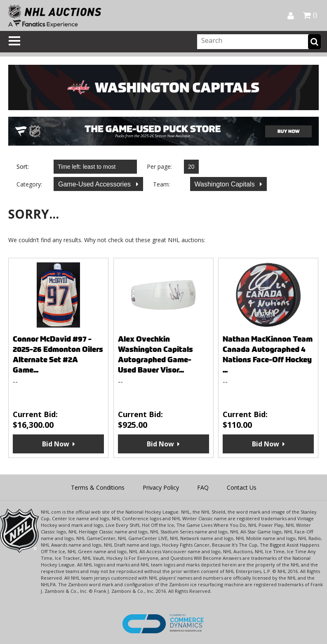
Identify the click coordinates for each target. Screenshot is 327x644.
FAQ (203, 487)
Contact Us (242, 487)
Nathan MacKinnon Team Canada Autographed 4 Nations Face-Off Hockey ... (268, 354)
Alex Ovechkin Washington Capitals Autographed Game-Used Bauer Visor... (155, 354)
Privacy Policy (161, 487)
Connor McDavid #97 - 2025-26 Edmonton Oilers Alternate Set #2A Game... (58, 354)
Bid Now (56, 444)
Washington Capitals (226, 184)
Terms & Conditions (98, 487)
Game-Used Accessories (95, 184)
